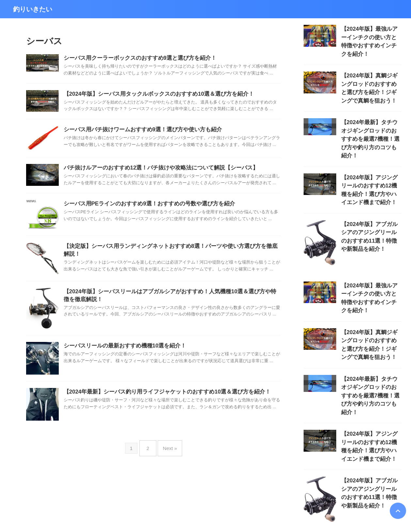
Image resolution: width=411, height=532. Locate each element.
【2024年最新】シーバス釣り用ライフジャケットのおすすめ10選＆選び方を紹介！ (161, 394)
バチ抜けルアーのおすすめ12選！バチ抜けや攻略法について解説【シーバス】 (155, 169)
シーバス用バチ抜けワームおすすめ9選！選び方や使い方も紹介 (138, 131)
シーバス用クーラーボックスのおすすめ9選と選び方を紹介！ (136, 58)
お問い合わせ (227, 495)
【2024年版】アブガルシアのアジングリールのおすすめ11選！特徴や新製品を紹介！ (371, 200)
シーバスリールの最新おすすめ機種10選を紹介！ (121, 348)
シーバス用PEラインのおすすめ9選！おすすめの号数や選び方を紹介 (144, 206)
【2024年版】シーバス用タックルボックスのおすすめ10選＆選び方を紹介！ (153, 95)
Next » (168, 448)
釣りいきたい (33, 9)
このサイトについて (190, 495)
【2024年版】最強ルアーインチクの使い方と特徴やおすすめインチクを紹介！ (371, 36)
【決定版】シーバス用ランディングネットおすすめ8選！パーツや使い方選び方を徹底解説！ (172, 248)
